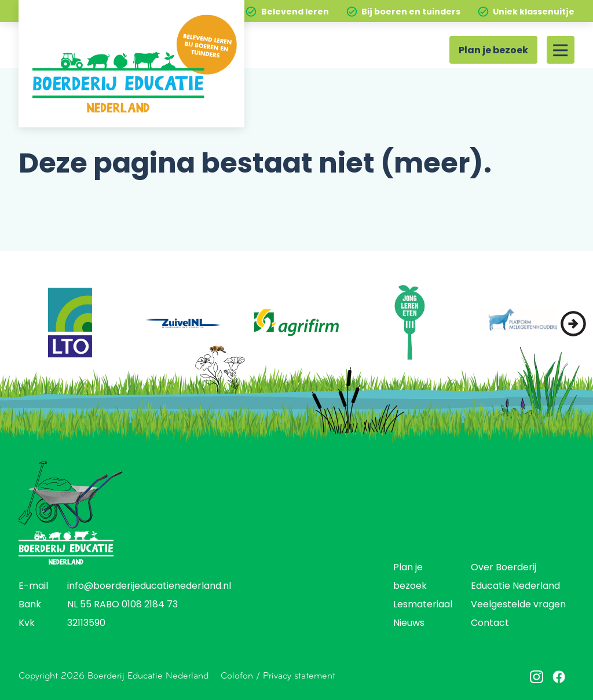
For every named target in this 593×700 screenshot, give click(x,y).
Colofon (237, 675)
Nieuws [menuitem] (409, 624)
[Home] (131, 64)
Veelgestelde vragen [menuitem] (518, 605)
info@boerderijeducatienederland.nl (149, 587)
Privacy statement (299, 675)
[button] (573, 324)
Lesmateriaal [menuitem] (423, 605)
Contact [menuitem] (490, 624)
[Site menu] (561, 50)
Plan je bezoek (493, 51)
